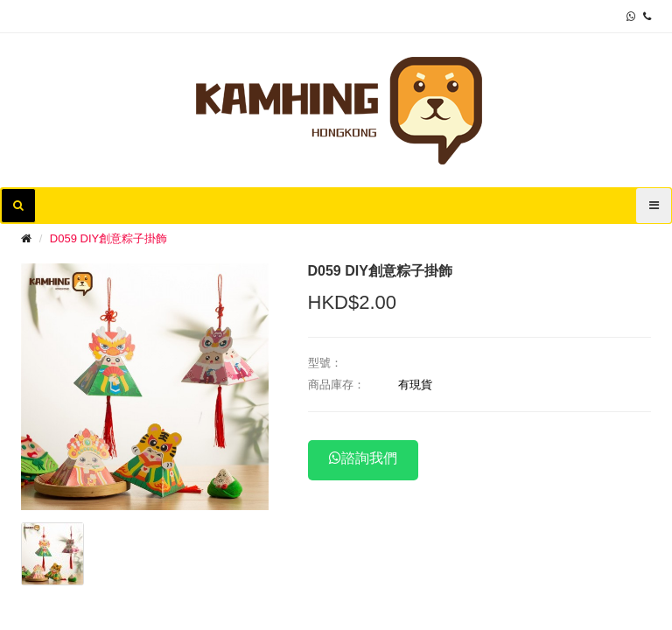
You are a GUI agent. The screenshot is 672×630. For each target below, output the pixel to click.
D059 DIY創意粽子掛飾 (108, 238)
